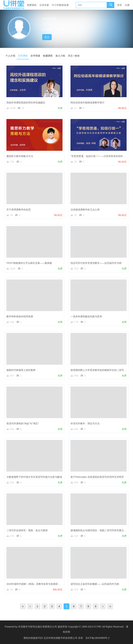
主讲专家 (44, 5)
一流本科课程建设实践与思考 (86, 316)
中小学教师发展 (60, 5)
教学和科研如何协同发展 (20, 316)
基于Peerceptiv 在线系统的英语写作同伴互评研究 (97, 477)
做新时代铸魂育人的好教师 (21, 370)
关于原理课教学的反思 (19, 210)
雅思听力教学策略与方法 (20, 156)
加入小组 (60, 56)
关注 (47, 37)
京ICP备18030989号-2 (97, 638)
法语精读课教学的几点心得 (85, 210)
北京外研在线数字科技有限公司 (61, 638)
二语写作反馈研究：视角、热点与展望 (27, 530)
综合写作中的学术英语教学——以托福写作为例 (96, 263)
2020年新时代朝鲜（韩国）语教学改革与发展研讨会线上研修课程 (42, 584)
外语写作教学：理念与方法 (85, 423)
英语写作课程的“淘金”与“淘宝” (23, 423)
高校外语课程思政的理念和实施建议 (26, 103)
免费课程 (32, 5)
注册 (127, 5)
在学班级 (35, 56)
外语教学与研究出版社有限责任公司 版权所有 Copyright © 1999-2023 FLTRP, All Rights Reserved (71, 627)
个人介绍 (10, 56)
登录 (119, 5)
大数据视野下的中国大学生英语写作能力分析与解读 (34, 477)
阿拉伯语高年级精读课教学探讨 (87, 103)
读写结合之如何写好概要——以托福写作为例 (95, 584)
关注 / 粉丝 (74, 56)
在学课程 (23, 56)
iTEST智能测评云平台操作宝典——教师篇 (29, 263)
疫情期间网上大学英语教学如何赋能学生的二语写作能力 (101, 370)
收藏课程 (48, 56)
